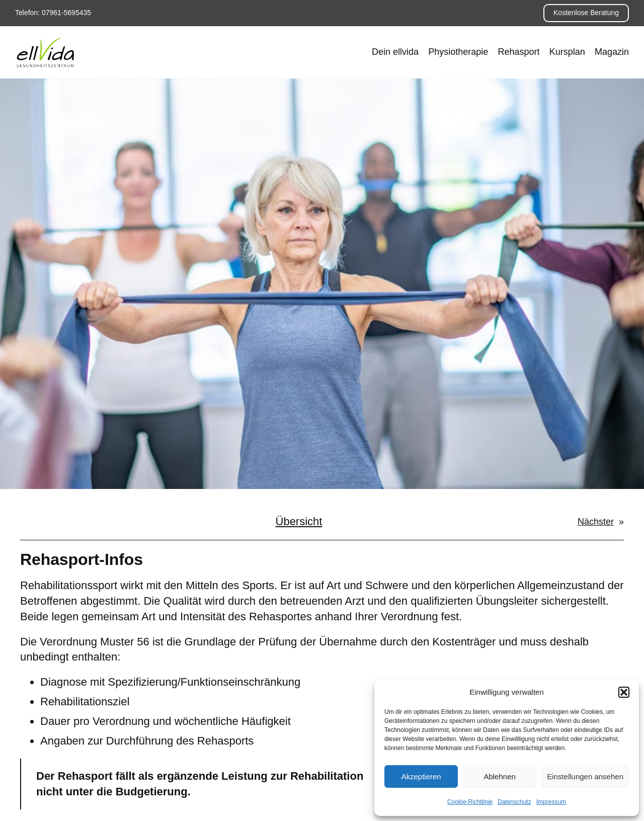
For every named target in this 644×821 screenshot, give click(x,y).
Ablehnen (499, 776)
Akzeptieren (421, 776)
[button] (624, 692)
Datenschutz (514, 802)
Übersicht (299, 521)
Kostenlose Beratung (586, 13)
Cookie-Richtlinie (470, 802)
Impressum (551, 802)
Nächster (596, 522)
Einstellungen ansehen (585, 776)
